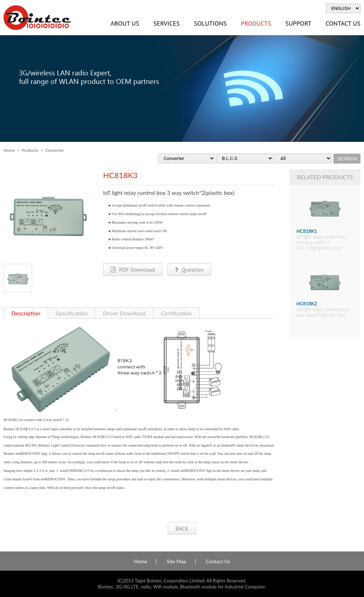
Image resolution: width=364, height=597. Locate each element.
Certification (176, 313)
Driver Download (124, 313)
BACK (182, 528)
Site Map (176, 561)
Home (9, 150)
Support (298, 23)
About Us (125, 23)
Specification (71, 313)
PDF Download (133, 270)
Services (166, 23)
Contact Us (218, 561)
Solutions (210, 23)
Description (26, 313)
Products (256, 23)
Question (189, 270)
